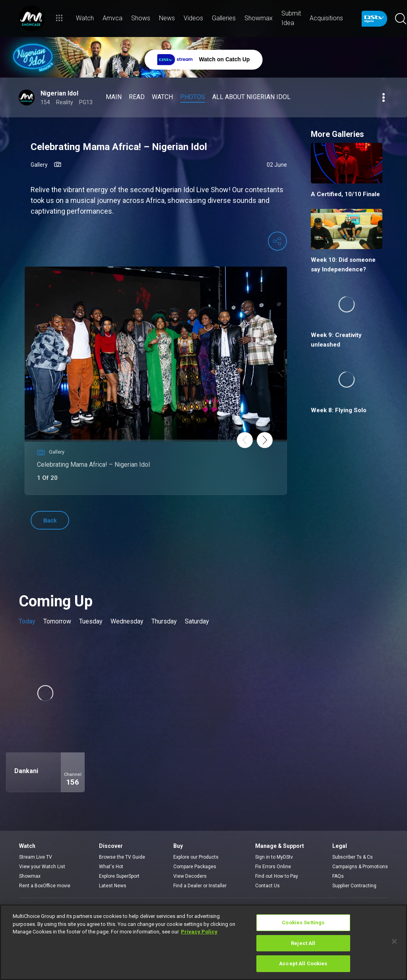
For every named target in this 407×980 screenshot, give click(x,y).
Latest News (113, 886)
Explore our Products (196, 857)
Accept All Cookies (303, 963)
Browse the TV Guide (122, 857)
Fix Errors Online (273, 867)
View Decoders (190, 876)
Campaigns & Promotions (360, 867)
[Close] (394, 941)
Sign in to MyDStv (274, 857)
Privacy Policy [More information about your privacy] (199, 932)
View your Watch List (42, 867)
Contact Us (267, 886)
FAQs (338, 876)
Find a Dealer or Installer (200, 886)
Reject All (303, 943)
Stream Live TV (36, 857)
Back (50, 520)
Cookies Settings (303, 923)
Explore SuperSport (119, 876)
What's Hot (111, 867)
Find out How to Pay (277, 876)
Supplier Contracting (354, 886)
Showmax (30, 876)
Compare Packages (195, 867)
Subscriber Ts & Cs (353, 857)
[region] (203, 942)
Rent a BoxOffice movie (45, 886)
